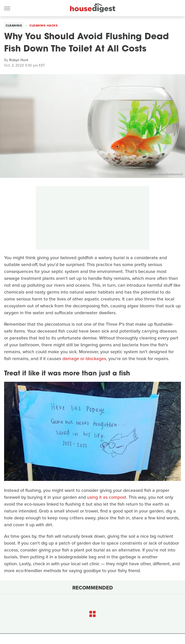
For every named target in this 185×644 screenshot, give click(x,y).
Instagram (172, 477)
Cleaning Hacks (43, 25)
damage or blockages (84, 359)
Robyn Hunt (19, 60)
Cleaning (14, 25)
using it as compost (107, 497)
